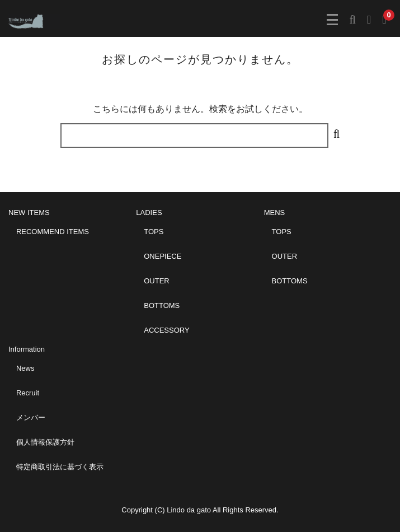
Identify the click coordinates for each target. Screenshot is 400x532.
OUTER (157, 281)
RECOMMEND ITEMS (53, 232)
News (25, 368)
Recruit (28, 393)
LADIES (149, 213)
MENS (275, 213)
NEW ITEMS (29, 213)
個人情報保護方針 (45, 442)
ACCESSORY (166, 330)
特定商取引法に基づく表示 (60, 467)
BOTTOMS (162, 305)
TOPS (154, 232)
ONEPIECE (163, 256)
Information (27, 349)
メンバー (31, 417)
